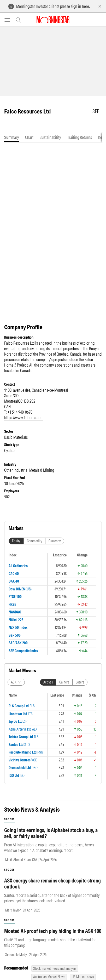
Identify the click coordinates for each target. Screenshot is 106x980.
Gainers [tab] (64, 682)
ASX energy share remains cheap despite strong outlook (52, 884)
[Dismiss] (100, 6)
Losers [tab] (80, 682)
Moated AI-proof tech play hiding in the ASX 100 (53, 931)
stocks (10, 819)
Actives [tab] (48, 682)
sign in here (80, 6)
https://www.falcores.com (24, 418)
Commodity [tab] (34, 541)
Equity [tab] (16, 541)
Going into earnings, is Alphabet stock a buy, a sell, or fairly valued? (51, 833)
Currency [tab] (55, 541)
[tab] (11, 137)
